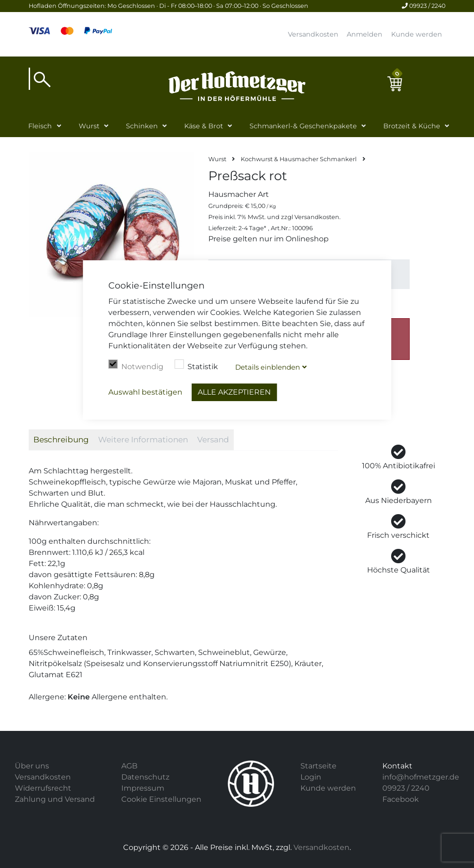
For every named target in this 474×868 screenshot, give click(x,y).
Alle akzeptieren (234, 392)
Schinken (142, 126)
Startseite (318, 766)
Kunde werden (417, 34)
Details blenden (268, 367)
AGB (129, 766)
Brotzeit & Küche (412, 126)
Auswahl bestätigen (145, 392)
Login (311, 777)
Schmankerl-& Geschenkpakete (303, 126)
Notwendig (136, 365)
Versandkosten (313, 34)
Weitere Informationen (143, 440)
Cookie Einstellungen (161, 799)
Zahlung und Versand (55, 799)
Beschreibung (61, 440)
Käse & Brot (204, 126)
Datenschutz (145, 777)
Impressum (143, 788)
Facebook (401, 799)
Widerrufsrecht (43, 788)
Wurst (89, 126)
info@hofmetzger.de (421, 777)
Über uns (32, 766)
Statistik (196, 365)
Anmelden (365, 34)
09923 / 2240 (424, 6)
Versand (213, 440)
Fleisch (40, 126)
